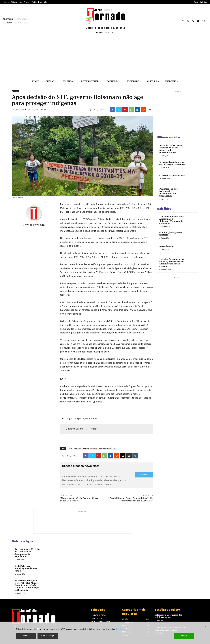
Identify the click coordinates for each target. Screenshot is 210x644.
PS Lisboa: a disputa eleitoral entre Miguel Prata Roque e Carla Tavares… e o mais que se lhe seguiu (27, 585)
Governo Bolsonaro (90, 448)
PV (86, 429)
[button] (204, 21)
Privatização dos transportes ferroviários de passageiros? (168, 192)
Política (15, 91)
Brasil (70, 448)
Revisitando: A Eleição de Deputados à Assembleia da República (27, 553)
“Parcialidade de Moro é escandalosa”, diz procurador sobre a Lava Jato (131, 500)
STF (115, 448)
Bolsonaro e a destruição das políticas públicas (168, 616)
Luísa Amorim (167, 246)
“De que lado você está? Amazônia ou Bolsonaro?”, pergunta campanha (172, 220)
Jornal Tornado (21, 110)
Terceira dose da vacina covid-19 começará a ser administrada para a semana (172, 263)
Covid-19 (77, 448)
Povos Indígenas (105, 448)
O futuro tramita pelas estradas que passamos (172, 163)
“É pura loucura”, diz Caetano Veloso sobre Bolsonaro (80, 500)
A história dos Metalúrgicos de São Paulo (26, 569)
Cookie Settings (48, 636)
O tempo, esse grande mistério (171, 234)
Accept (184, 636)
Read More (120, 629)
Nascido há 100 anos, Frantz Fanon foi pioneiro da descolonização (171, 149)
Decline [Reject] (26, 636)
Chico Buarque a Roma (172, 175)
